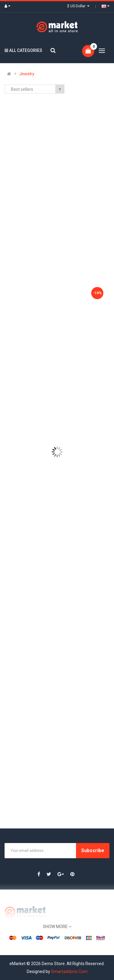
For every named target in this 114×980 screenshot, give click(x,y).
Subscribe (93, 850)
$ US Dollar (78, 6)
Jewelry (27, 74)
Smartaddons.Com (69, 971)
